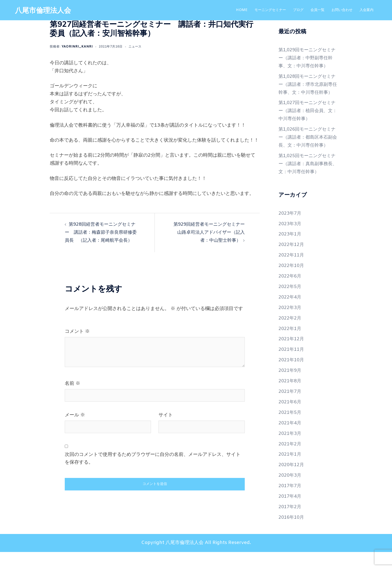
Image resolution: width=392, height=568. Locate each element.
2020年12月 (292, 481)
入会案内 (366, 10)
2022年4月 (291, 313)
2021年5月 (291, 429)
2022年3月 (291, 324)
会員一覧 (317, 10)
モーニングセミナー (270, 10)
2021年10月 (292, 376)
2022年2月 (291, 334)
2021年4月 (291, 439)
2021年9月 (291, 387)
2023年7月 (291, 229)
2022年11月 (292, 271)
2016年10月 (292, 533)
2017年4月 (291, 512)
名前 (72, 392)
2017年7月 (291, 502)
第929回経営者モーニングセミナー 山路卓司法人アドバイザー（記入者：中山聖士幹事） (209, 232)
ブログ (298, 10)
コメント (77, 340)
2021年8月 (291, 397)
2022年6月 (291, 292)
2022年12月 (292, 261)
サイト (166, 423)
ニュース (135, 47)
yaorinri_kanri (77, 47)
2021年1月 (291, 470)
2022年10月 (292, 282)
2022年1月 (291, 345)
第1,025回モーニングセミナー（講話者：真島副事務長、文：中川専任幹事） (307, 180)
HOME (242, 10)
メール (75, 423)
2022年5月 (291, 303)
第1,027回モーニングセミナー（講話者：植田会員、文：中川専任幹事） (307, 119)
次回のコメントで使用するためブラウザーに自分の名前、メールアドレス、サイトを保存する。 (153, 466)
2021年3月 (291, 449)
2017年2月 (291, 523)
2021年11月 (292, 366)
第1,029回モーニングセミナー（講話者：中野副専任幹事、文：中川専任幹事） (307, 58)
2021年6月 (291, 418)
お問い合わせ (342, 10)
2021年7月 (291, 408)
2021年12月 (292, 355)
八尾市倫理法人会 (45, 11)
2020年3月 (291, 491)
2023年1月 (291, 250)
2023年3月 (291, 240)
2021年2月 (291, 460)
